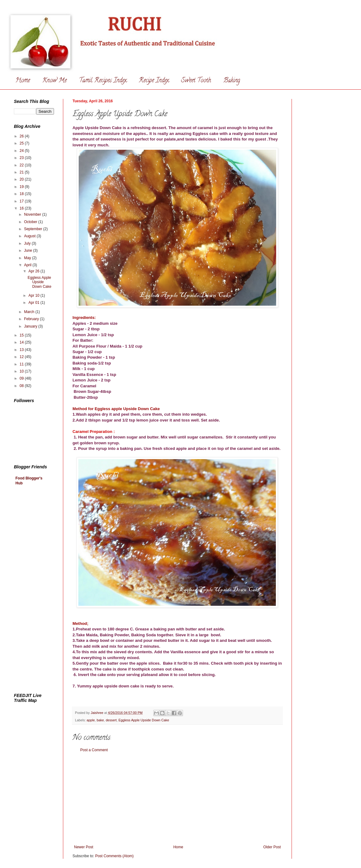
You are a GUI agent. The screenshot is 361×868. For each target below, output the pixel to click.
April (28, 265)
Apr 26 (34, 271)
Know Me (54, 81)
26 (22, 136)
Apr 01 (34, 303)
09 (22, 378)
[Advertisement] (177, 799)
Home (23, 81)
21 (22, 172)
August (30, 236)
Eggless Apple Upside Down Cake (144, 720)
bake (100, 720)
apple (91, 720)
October (31, 222)
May (28, 258)
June (29, 251)
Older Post (272, 847)
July (28, 243)
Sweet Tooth (196, 81)
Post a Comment (94, 750)
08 (22, 386)
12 (22, 357)
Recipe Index (154, 81)
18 (22, 194)
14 (22, 342)
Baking (232, 81)
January (31, 326)
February (32, 319)
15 (22, 335)
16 (22, 208)
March (30, 312)
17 (22, 201)
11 (22, 364)
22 (22, 165)
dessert (111, 720)
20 (22, 179)
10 (22, 371)
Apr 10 (34, 295)
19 (22, 187)
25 (22, 143)
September (34, 229)
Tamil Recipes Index (103, 81)
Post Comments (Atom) (114, 856)
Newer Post (84, 847)
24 (22, 151)
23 (22, 158)
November (33, 214)
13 (22, 350)
